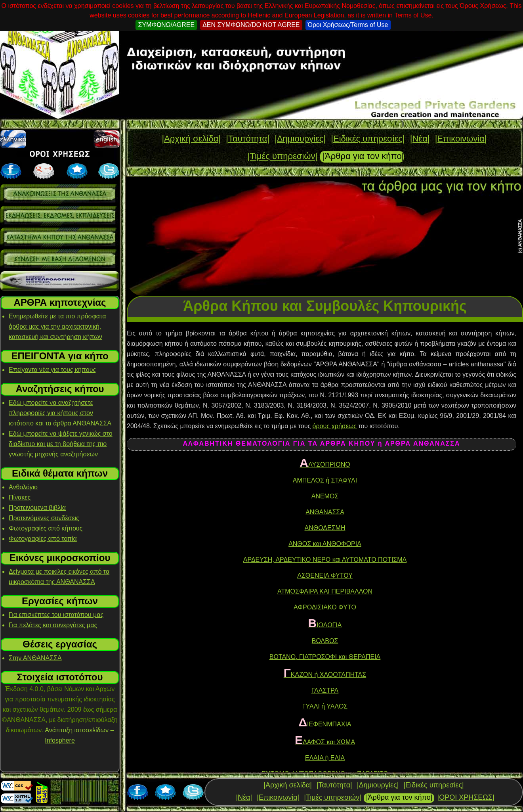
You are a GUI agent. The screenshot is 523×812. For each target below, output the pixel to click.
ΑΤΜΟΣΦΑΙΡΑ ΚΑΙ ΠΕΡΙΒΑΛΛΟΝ (325, 591)
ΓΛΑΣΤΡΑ (325, 690)
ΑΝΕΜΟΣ (325, 496)
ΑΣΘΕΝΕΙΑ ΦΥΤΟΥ (325, 575)
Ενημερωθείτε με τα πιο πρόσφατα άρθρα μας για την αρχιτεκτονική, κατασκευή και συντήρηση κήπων (57, 327)
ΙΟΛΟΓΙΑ (325, 625)
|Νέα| (420, 139)
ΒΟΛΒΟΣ (325, 641)
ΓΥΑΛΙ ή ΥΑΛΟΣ (325, 706)
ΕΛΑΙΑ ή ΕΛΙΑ (325, 758)
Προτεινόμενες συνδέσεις (44, 518)
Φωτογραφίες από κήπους (46, 528)
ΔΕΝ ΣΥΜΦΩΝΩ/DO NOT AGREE (251, 25)
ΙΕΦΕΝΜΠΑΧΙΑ (325, 724)
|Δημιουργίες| (300, 139)
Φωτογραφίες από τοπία (43, 539)
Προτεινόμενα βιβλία (37, 508)
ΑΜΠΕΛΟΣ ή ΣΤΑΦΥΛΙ (325, 480)
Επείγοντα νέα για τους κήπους (52, 370)
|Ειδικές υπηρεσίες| (368, 139)
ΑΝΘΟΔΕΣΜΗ (325, 528)
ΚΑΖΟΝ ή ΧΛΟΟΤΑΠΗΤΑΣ (325, 675)
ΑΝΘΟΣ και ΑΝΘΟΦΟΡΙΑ (325, 544)
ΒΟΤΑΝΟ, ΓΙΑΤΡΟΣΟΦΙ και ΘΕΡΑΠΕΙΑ (325, 657)
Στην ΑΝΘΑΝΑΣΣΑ (35, 658)
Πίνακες (20, 497)
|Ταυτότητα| (248, 139)
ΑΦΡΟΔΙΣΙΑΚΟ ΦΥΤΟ (325, 607)
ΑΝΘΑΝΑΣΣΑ (325, 512)
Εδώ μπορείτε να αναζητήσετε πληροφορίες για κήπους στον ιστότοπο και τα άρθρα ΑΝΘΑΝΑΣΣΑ (60, 413)
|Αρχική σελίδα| (191, 139)
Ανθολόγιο (23, 487)
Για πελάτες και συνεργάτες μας (53, 625)
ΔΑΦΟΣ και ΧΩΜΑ (325, 742)
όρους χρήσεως (335, 426)
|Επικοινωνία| (461, 139)
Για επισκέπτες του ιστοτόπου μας (56, 615)
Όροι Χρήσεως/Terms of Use (348, 25)
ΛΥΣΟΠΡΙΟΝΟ (325, 464)
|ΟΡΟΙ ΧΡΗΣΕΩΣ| (466, 797)
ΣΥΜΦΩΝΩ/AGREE (166, 25)
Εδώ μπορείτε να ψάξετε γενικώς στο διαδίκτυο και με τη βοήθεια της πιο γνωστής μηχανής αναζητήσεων (61, 444)
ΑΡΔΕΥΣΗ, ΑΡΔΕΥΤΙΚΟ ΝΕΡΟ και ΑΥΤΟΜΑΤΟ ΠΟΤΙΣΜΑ (325, 560)
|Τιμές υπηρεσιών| (283, 156)
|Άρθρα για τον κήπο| (363, 156)
